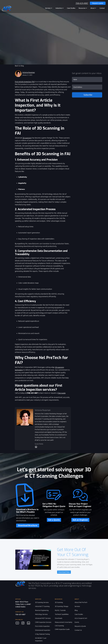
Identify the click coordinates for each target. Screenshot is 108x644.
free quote (62, 393)
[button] (49, 8)
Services (77, 606)
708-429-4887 (82, 3)
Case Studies (71, 8)
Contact (102, 8)
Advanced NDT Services (43, 618)
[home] (7, 9)
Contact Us (78, 630)
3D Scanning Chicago (62, 606)
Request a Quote (80, 626)
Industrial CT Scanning (42, 606)
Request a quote (98, 3)
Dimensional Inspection (43, 630)
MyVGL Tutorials (60, 610)
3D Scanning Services (42, 602)
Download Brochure (28, 525)
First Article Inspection (42, 626)
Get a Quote (54, 520)
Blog (76, 610)
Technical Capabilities (62, 614)
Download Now (64, 572)
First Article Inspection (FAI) (25, 82)
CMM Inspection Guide (62, 629)
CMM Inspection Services (43, 622)
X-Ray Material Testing (42, 634)
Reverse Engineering (42, 610)
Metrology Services (41, 614)
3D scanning (27, 138)
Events (77, 622)
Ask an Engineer (80, 520)
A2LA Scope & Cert (81, 618)
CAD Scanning (59, 626)
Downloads (59, 618)
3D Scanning (59, 602)
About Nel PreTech (81, 602)
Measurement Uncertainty (64, 622)
